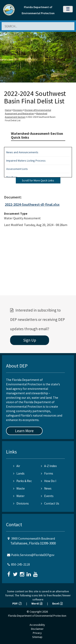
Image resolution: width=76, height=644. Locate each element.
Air (17, 466)
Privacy (37, 633)
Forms (47, 473)
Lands (19, 473)
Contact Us (50, 503)
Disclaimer (37, 629)
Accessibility (37, 625)
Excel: (57, 603)
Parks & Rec (22, 481)
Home (8, 110)
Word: (37, 603)
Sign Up (30, 340)
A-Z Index (49, 466)
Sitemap (37, 637)
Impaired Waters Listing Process (26, 161)
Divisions (18, 110)
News (46, 488)
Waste (19, 488)
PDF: (17, 603)
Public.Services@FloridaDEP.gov (33, 555)
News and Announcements (22, 152)
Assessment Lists (17, 169)
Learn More (24, 431)
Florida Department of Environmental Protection (37, 616)
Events (47, 496)
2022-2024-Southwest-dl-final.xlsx (32, 204)
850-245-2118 (20, 564)
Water (19, 496)
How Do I (49, 481)
